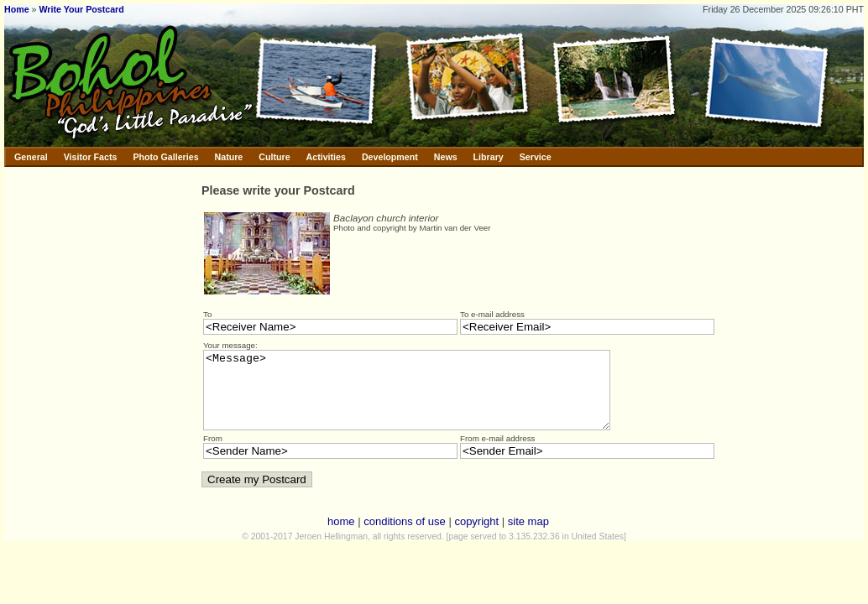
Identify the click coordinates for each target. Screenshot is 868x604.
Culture (274, 157)
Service (536, 157)
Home (17, 9)
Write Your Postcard (81, 9)
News (446, 157)
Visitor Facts (91, 157)
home (341, 536)
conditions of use (405, 536)
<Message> (431, 398)
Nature (229, 157)
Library (489, 157)
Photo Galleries (165, 157)
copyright (476, 536)
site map (528, 536)
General (31, 157)
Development (390, 157)
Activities (326, 157)
